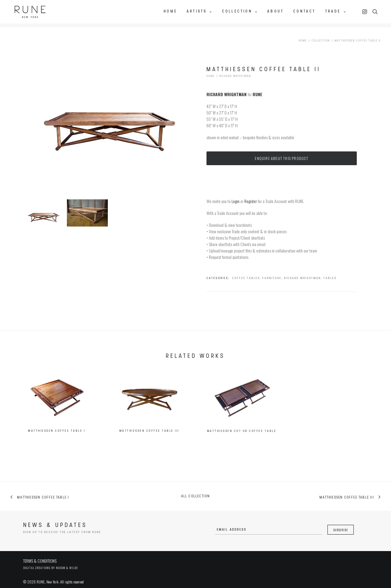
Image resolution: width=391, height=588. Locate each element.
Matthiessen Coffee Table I (57, 433)
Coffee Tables (246, 273)
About (276, 11)
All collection (196, 492)
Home (170, 11)
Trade (336, 11)
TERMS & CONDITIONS (40, 556)
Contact (304, 11)
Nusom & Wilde (67, 563)
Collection (240, 11)
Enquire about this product (281, 153)
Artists (200, 11)
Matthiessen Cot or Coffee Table (242, 448)
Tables (330, 273)
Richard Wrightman (235, 71)
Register (251, 196)
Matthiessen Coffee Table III (149, 437)
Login (236, 196)
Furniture (272, 273)
